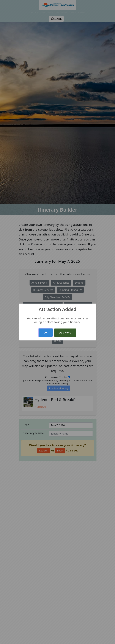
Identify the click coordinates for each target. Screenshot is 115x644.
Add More (65, 333)
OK (46, 333)
